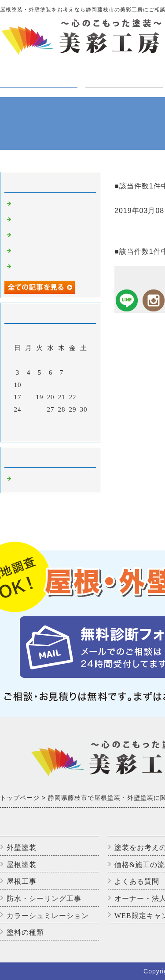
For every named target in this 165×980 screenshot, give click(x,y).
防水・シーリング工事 (44, 899)
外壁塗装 (22, 848)
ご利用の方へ (124, 73)
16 (84, 385)
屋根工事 (22, 881)
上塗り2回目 (33, 252)
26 (40, 409)
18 (29, 397)
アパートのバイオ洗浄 (48, 268)
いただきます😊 (39, 236)
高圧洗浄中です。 (41, 221)
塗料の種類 (25, 932)
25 (29, 409)
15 (73, 385)
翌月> (69, 433)
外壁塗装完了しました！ (52, 205)
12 (40, 385)
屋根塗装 (22, 865)
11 (29, 385)
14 (62, 385)
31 (18, 422)
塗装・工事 (39, 79)
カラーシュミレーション (48, 916)
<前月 (32, 433)
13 (51, 385)
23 (84, 397)
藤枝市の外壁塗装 (41, 480)
